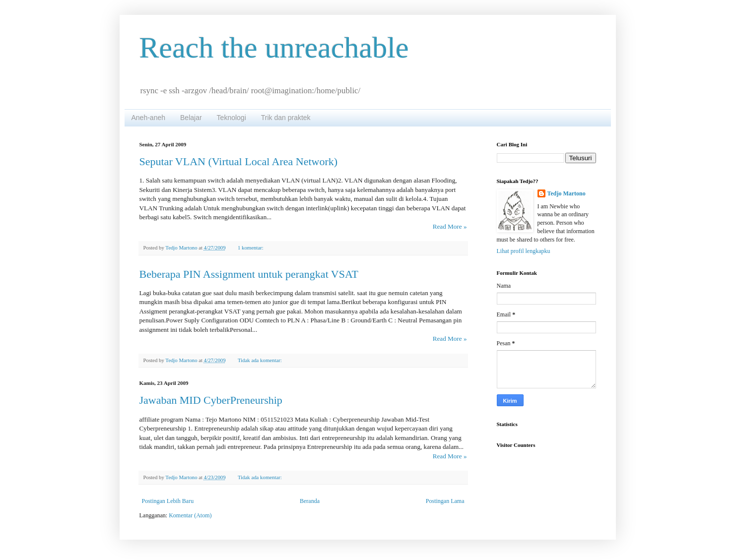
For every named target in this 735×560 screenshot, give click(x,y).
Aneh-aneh (149, 118)
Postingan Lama (445, 501)
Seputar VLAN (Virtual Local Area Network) (239, 161)
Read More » (450, 226)
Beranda (310, 501)
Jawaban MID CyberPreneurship (211, 400)
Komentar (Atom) (190, 515)
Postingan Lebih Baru (168, 501)
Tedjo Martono (567, 193)
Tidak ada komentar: (261, 360)
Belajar (191, 118)
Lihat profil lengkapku (524, 251)
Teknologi (232, 118)
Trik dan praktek (286, 118)
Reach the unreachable (274, 48)
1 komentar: (251, 248)
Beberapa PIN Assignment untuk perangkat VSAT (249, 274)
